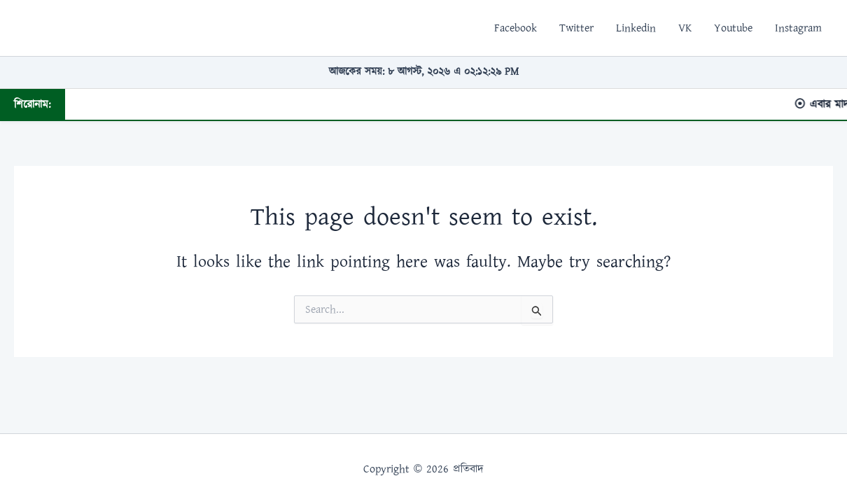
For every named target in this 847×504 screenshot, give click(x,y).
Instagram (798, 28)
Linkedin (636, 28)
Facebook (516, 28)
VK (685, 28)
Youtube (733, 28)
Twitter (576, 28)
